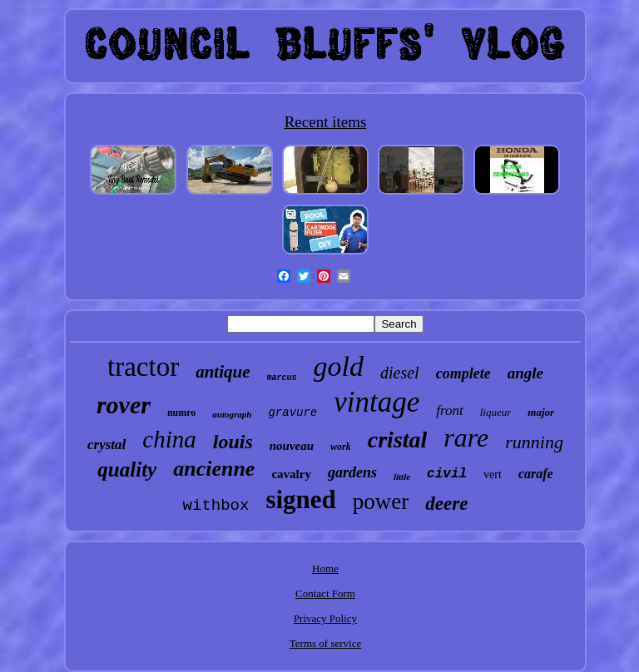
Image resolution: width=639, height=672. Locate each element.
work (341, 447)
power (381, 502)
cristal (398, 440)
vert (493, 474)
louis (233, 442)
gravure (292, 413)
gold (339, 366)
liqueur (496, 412)
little (402, 477)
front (449, 410)
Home (325, 568)
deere (446, 504)
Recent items (326, 122)
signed (300, 499)
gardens (352, 472)
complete (463, 373)
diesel (400, 373)
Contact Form (325, 593)
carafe (536, 474)
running (534, 442)
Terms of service (325, 643)
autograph (232, 414)
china (169, 439)
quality (127, 469)
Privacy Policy (325, 618)
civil (447, 474)
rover (124, 405)
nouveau (292, 446)
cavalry (291, 474)
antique (223, 372)
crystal (106, 445)
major (541, 412)
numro (181, 413)
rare (466, 437)
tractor (143, 367)
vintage (376, 402)
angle (525, 373)
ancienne (214, 469)
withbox (216, 506)
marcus (282, 378)
